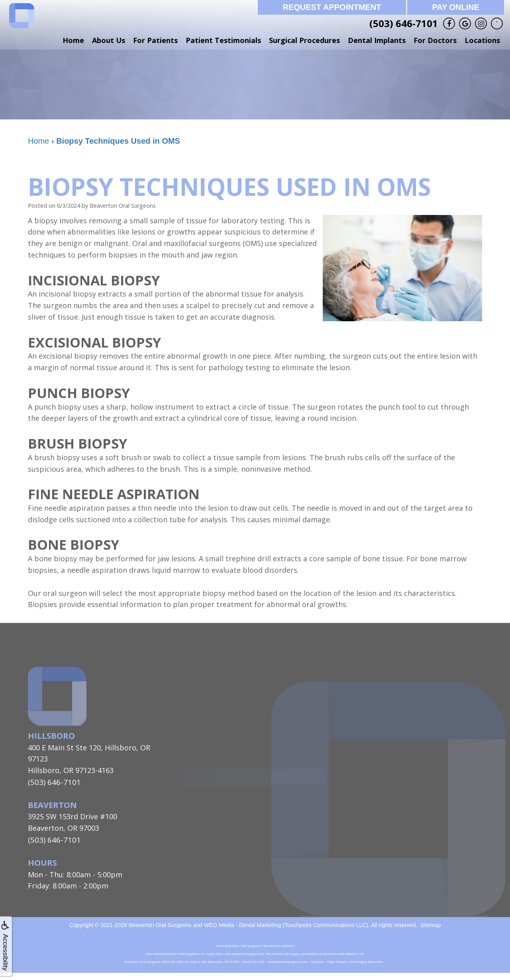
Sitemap (431, 924)
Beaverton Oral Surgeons (160, 924)
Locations (482, 40)
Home (73, 40)
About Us (109, 40)
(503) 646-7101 (404, 23)
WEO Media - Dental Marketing (243, 924)
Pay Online (456, 7)
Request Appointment (332, 7)
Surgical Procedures (304, 40)
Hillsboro (51, 736)
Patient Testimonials (223, 40)
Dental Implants (377, 40)
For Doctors (435, 40)
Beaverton (52, 804)
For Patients (155, 40)
